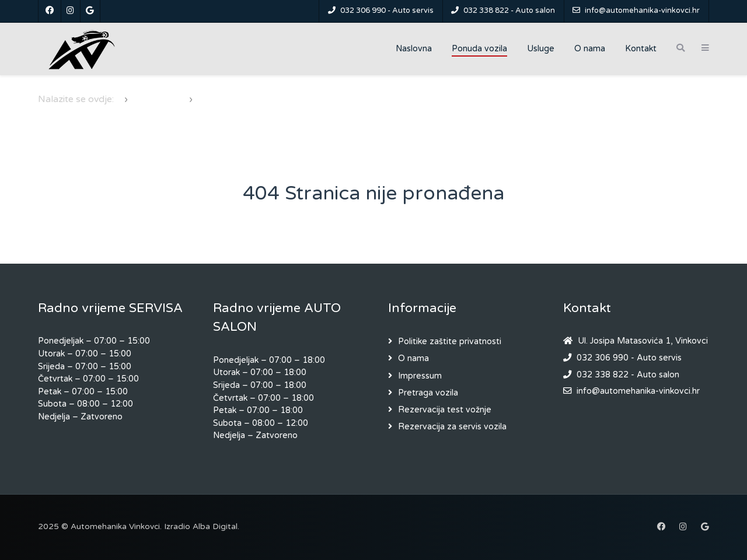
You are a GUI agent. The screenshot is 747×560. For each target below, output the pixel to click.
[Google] (90, 11)
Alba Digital (215, 527)
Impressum (420, 376)
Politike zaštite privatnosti (450, 342)
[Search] (680, 48)
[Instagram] (71, 11)
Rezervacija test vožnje (445, 410)
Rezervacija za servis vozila (452, 427)
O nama (413, 358)
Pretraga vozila (428, 393)
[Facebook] (50, 11)
